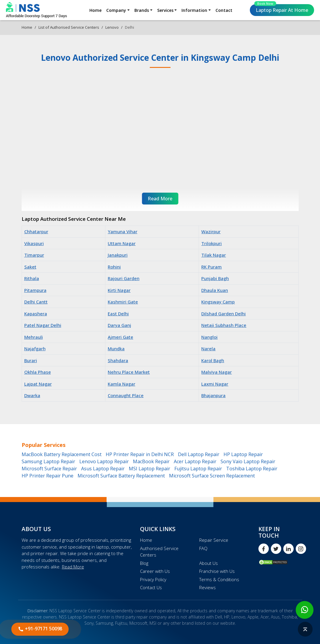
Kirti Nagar (119, 290)
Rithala (32, 278)
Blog (144, 563)
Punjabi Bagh (215, 278)
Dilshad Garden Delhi (223, 314)
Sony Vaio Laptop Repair (248, 461)
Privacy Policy (153, 579)
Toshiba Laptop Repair (252, 469)
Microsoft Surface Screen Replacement (212, 476)
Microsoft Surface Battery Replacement (121, 476)
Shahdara (118, 360)
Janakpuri (118, 255)
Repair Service (214, 540)
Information (194, 10)
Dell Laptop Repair (199, 454)
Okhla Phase (38, 372)
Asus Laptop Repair (103, 469)
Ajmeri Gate (120, 337)
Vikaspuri (34, 243)
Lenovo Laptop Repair (104, 461)
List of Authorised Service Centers (69, 27)
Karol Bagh (213, 360)
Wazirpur (211, 231)
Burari (31, 360)
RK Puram (212, 267)
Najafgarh (35, 349)
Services (165, 10)
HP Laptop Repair (243, 454)
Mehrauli (34, 337)
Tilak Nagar (214, 255)
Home (95, 10)
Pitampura (35, 290)
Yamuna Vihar (123, 231)
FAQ (203, 548)
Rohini (114, 267)
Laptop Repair (281, 9)
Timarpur (34, 255)
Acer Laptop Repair (195, 461)
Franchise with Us (217, 571)
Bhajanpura (213, 395)
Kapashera (36, 314)
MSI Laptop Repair (149, 469)
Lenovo (112, 27)
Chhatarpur (36, 231)
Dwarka (32, 395)
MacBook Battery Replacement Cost (62, 454)
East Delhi (118, 314)
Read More (73, 567)
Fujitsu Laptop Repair (198, 469)
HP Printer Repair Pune (48, 476)
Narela (208, 349)
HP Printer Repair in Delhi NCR (140, 454)
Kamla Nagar (122, 384)
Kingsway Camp (218, 302)
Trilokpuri (212, 243)
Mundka (116, 349)
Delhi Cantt (36, 302)
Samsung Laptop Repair (48, 461)
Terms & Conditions (219, 579)
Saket (30, 267)
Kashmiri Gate (123, 302)
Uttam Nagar (122, 243)
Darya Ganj (119, 325)
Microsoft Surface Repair (49, 469)
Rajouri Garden (124, 278)
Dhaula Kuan (215, 290)
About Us (209, 563)
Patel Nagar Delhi (43, 325)
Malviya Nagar (217, 372)
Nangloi (209, 337)
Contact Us (151, 587)
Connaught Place (126, 395)
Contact (224, 10)
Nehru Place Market (129, 372)
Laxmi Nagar (215, 384)
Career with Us (155, 571)
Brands (142, 10)
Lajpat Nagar (38, 384)
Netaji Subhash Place (224, 325)
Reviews (208, 587)
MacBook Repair (151, 461)
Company (116, 10)
